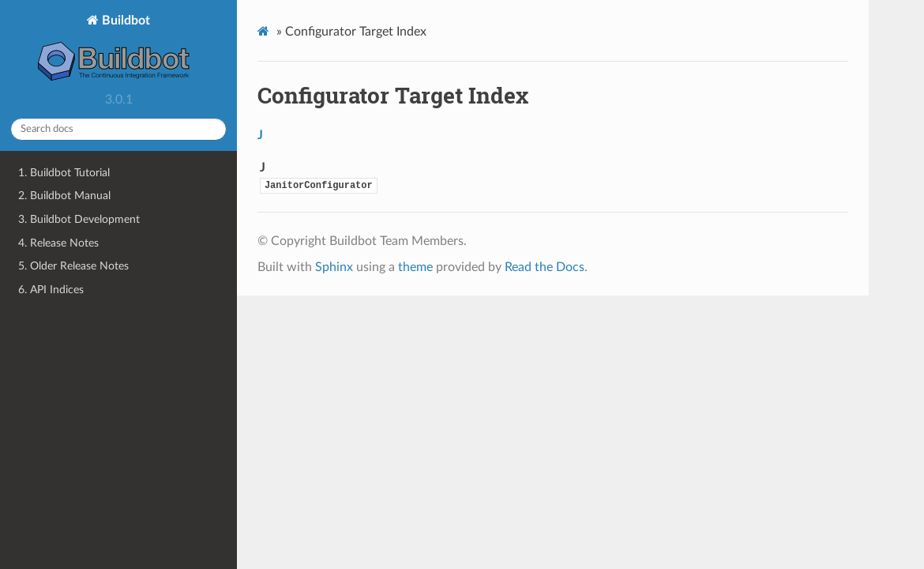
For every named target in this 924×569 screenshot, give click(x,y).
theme (415, 267)
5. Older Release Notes (73, 266)
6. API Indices (51, 290)
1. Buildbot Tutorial (64, 173)
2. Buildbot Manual (64, 196)
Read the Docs (545, 267)
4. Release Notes (58, 243)
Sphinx (334, 267)
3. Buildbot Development (79, 219)
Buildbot (119, 49)
